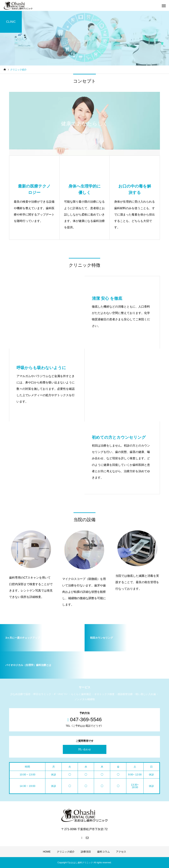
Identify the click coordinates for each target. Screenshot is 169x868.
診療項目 (86, 852)
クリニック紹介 (66, 852)
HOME (47, 852)
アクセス (121, 852)
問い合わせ (85, 749)
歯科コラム (103, 852)
